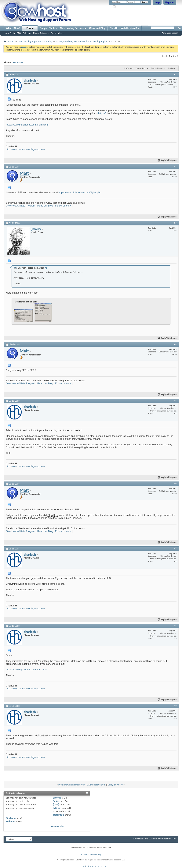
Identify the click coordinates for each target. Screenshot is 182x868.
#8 (175, 626)
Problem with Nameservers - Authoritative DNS (82, 785)
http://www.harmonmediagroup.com (25, 149)
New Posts (10, 33)
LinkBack (127, 68)
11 (96, 866)
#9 (175, 706)
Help (157, 2)
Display (171, 68)
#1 (175, 74)
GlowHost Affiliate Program (21, 206)
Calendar (27, 33)
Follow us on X (63, 206)
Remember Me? (121, 7)
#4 (175, 344)
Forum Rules (58, 826)
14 (105, 866)
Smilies (57, 801)
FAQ (19, 33)
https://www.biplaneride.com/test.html (26, 670)
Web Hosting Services (72, 28)
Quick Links (56, 33)
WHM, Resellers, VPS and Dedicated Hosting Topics (82, 41)
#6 (175, 483)
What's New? (13, 28)
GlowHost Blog (97, 28)
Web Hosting (165, 839)
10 (93, 866)
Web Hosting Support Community (35, 41)
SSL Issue (18, 63)
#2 (175, 166)
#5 (175, 400)
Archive (153, 839)
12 (99, 866)
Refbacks (10, 822)
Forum (30, 28)
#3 (175, 223)
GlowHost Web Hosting (91, 854)
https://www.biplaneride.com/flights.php (27, 125)
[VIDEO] (57, 808)
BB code (57, 798)
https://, (102, 113)
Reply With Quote (167, 160)
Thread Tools (141, 68)
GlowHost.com (140, 839)
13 (102, 866)
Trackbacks (59, 815)
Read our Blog (45, 206)
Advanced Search (170, 33)
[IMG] (56, 804)
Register (170, 2)
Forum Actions (40, 33)
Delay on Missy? (116, 785)
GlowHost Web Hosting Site (125, 28)
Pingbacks (11, 818)
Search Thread (157, 68)
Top (174, 839)
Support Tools (47, 28)
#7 (175, 548)
